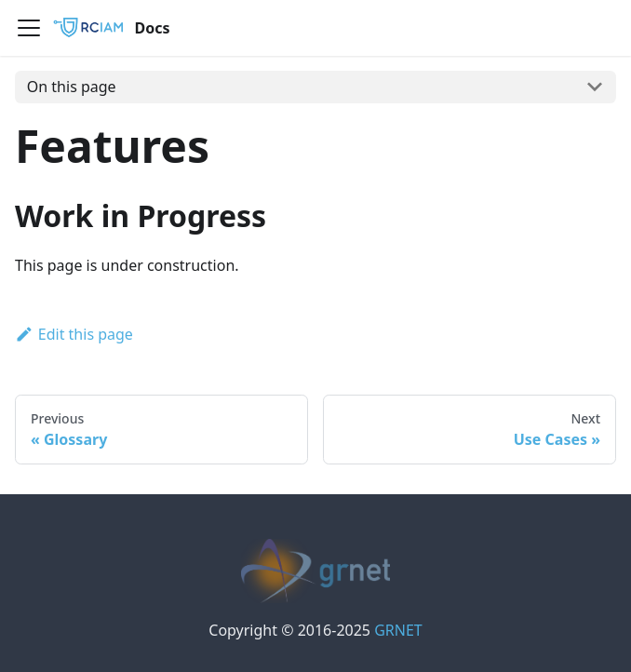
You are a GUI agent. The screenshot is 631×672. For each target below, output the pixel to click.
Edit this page (74, 334)
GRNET (398, 630)
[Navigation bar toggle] (29, 28)
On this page (72, 87)
